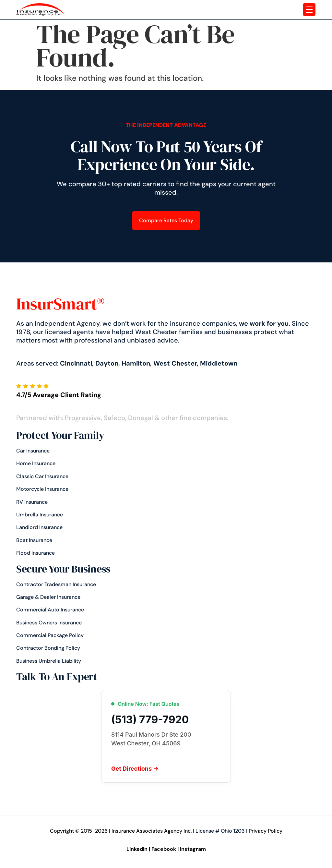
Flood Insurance (36, 553)
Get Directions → (135, 769)
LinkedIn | (138, 849)
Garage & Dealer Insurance (48, 597)
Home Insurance (36, 463)
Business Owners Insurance (49, 623)
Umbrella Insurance (40, 515)
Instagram (193, 849)
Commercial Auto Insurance (50, 610)
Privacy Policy (266, 831)
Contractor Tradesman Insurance (56, 584)
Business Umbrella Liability (49, 661)
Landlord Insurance (39, 527)
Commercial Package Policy (50, 635)
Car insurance (33, 451)
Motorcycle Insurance (42, 489)
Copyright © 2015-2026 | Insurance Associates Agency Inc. (121, 831)
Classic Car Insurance (42, 476)
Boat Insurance (34, 540)
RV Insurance (32, 502)
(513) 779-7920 (150, 720)
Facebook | (165, 849)
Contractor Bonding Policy (48, 648)
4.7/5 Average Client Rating (59, 395)
